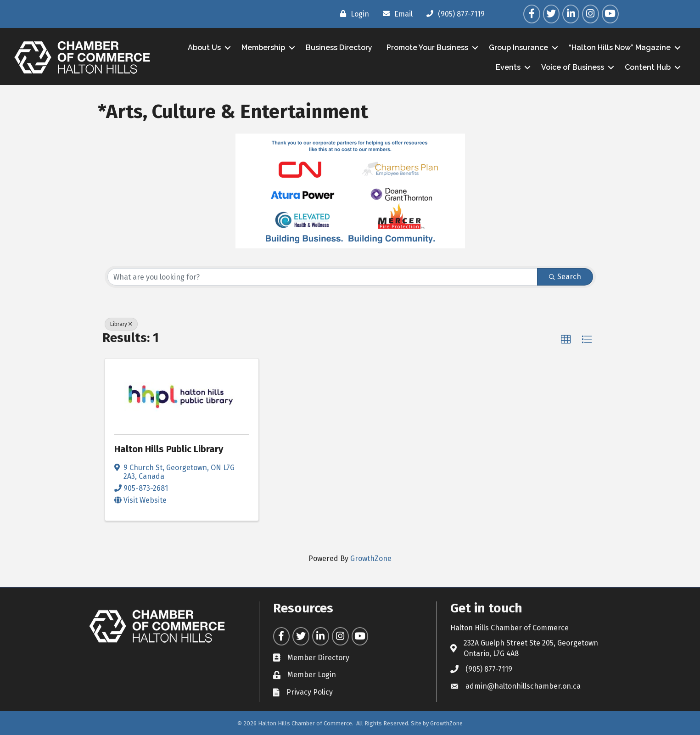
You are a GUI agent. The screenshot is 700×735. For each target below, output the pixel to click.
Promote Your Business (427, 48)
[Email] (395, 14)
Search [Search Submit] (565, 277)
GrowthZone (371, 558)
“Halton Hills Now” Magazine (620, 48)
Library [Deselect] (121, 324)
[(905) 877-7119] (453, 14)
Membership (263, 48)
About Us (204, 48)
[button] (566, 340)
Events (508, 67)
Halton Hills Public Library (169, 449)
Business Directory (339, 48)
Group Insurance (518, 48)
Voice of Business (573, 67)
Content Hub (648, 67)
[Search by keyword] (322, 277)
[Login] (352, 14)
